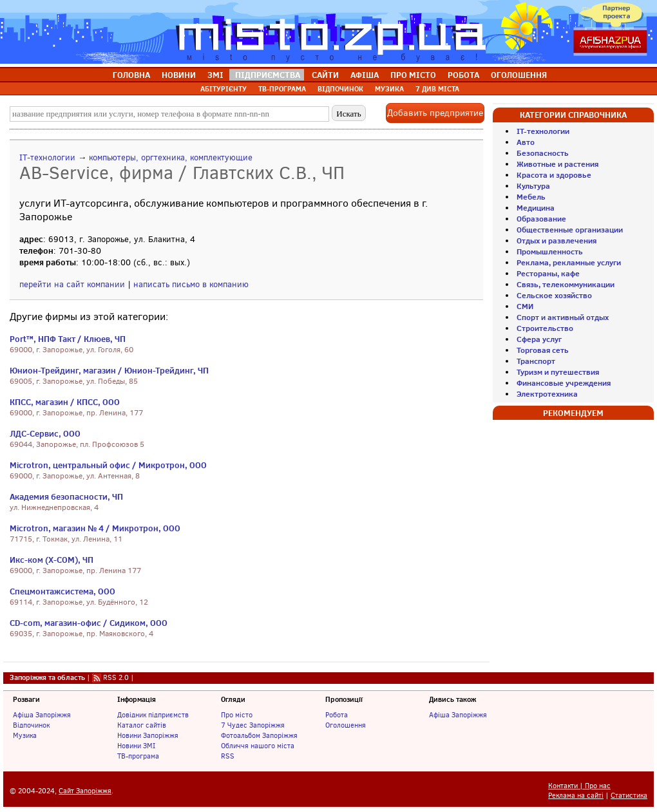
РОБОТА (463, 75)
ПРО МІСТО (413, 75)
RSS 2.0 (116, 677)
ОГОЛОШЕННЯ (519, 75)
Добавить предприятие (435, 113)
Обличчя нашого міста (258, 746)
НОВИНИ (179, 75)
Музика (25, 735)
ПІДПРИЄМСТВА (268, 75)
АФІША (365, 75)
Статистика (629, 796)
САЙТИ (325, 75)
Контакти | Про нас (579, 786)
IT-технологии (47, 157)
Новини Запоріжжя (148, 735)
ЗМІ (215, 75)
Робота (337, 715)
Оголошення (346, 725)
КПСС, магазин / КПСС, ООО (65, 402)
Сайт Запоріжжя (85, 791)
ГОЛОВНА (131, 75)
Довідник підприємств (153, 715)
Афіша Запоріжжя (42, 715)
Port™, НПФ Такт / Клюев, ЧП (68, 339)
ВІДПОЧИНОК (340, 89)
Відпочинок (31, 725)
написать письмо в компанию (191, 284)
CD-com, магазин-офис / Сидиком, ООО (89, 623)
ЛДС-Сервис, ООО (45, 433)
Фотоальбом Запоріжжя (259, 735)
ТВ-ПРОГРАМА (282, 89)
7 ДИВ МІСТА (437, 89)
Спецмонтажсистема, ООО (62, 591)
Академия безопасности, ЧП (66, 496)
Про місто (237, 715)
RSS (228, 756)
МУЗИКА (389, 89)
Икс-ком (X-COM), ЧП (52, 560)
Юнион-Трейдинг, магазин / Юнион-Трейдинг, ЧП (109, 370)
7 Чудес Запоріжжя (253, 725)
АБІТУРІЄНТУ (224, 89)
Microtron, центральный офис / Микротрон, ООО (108, 465)
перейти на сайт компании (72, 284)
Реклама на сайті (576, 796)
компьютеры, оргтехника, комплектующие (171, 157)
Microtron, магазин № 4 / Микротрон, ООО (95, 528)
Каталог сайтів (142, 725)
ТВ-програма (138, 756)
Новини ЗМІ (136, 746)
